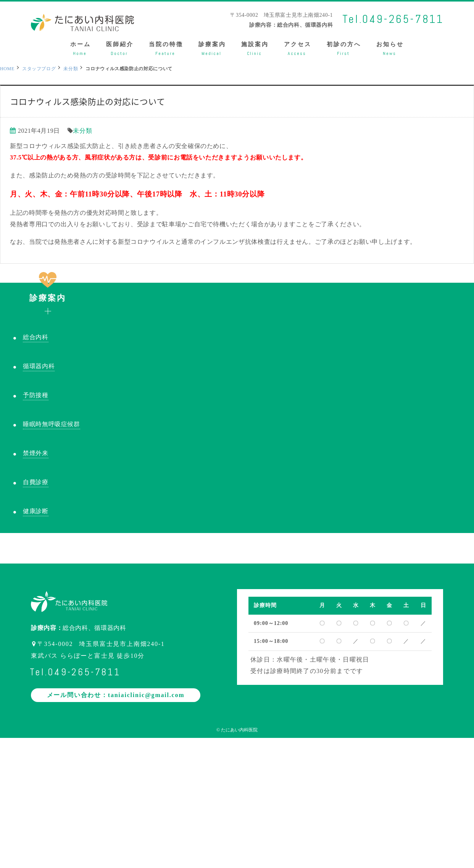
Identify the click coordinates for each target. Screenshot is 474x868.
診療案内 (48, 293)
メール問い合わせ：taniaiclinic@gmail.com (116, 695)
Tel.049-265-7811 (393, 19)
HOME (7, 69)
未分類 (82, 131)
